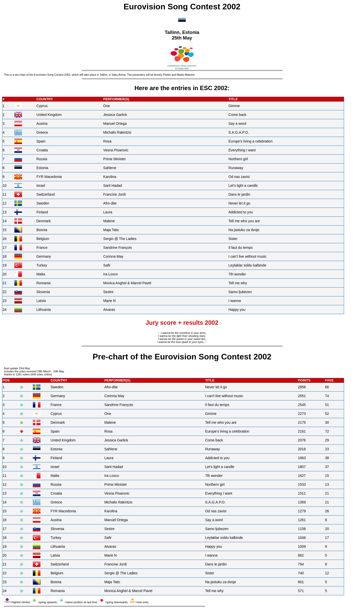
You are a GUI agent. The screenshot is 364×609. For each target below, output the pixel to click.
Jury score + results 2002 (182, 323)
